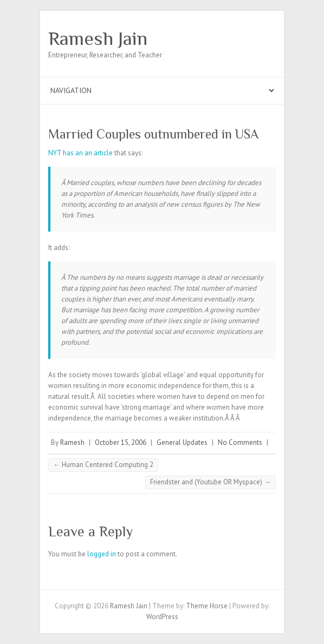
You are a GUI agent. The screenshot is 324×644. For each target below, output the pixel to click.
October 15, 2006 (121, 442)
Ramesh (72, 442)
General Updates (182, 442)
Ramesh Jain (98, 38)
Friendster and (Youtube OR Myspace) (210, 482)
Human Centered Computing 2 (103, 465)
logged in (102, 554)
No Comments (240, 442)
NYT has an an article (80, 153)
